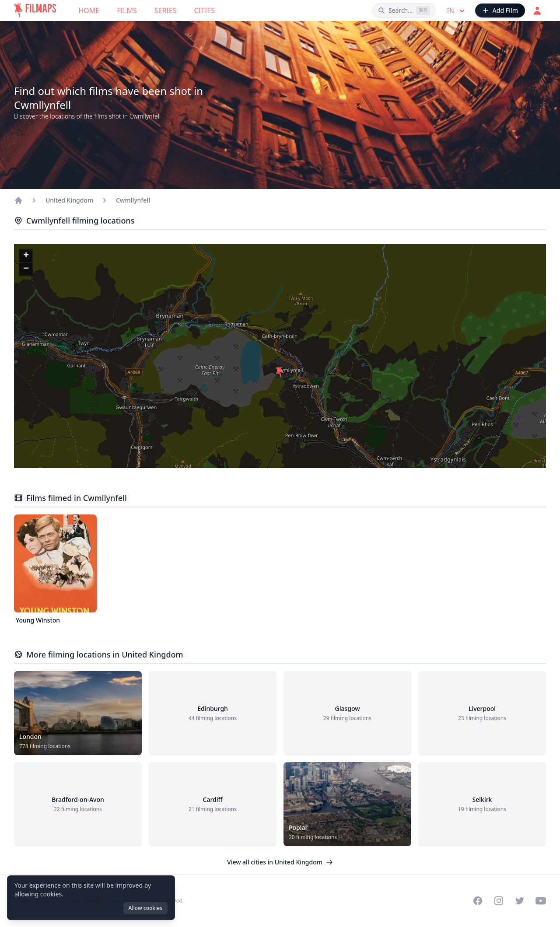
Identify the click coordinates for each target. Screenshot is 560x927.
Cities (204, 10)
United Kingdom (69, 200)
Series (166, 10)
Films (127, 10)
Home (89, 10)
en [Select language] (456, 11)
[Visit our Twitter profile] (520, 901)
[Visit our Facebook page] (478, 901)
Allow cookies (145, 908)
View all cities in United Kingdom (280, 862)
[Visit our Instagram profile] (499, 901)
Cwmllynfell (133, 200)
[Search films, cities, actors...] (404, 10)
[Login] (537, 10)
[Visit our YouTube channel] (541, 901)
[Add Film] (500, 10)
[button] (280, 372)
